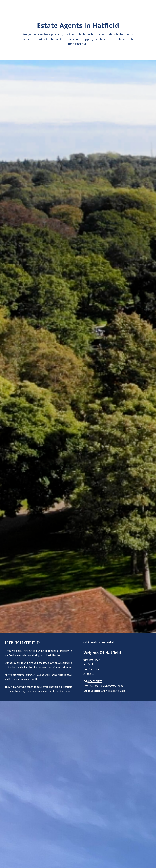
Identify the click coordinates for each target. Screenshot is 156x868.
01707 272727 (95, 681)
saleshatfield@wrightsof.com (106, 686)
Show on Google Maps (113, 691)
